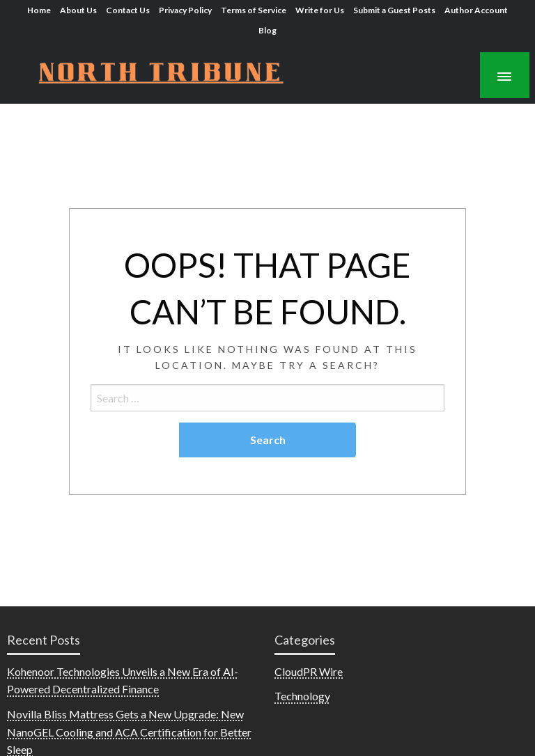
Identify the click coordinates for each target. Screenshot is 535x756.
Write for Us (320, 10)
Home (39, 10)
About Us (78, 10)
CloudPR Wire (309, 671)
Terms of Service (254, 10)
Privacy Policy (185, 10)
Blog (267, 30)
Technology (302, 696)
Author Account (476, 10)
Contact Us (128, 10)
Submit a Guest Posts (394, 10)
